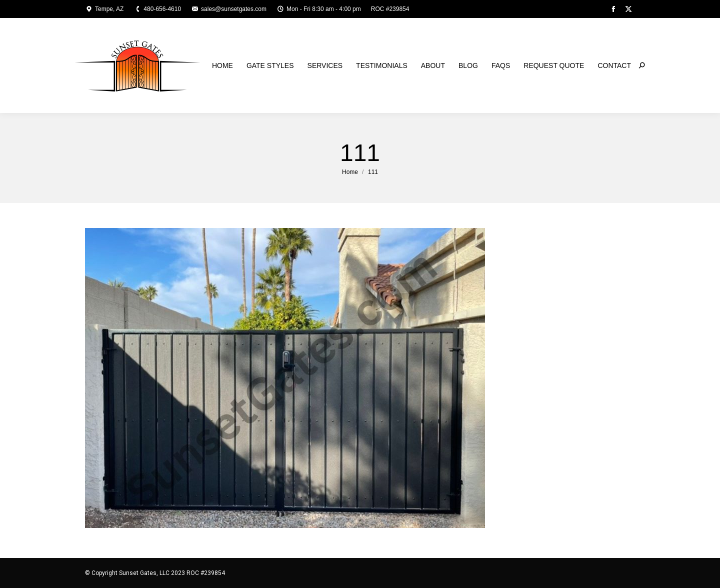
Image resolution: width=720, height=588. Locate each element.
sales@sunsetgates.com (229, 9)
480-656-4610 (157, 9)
